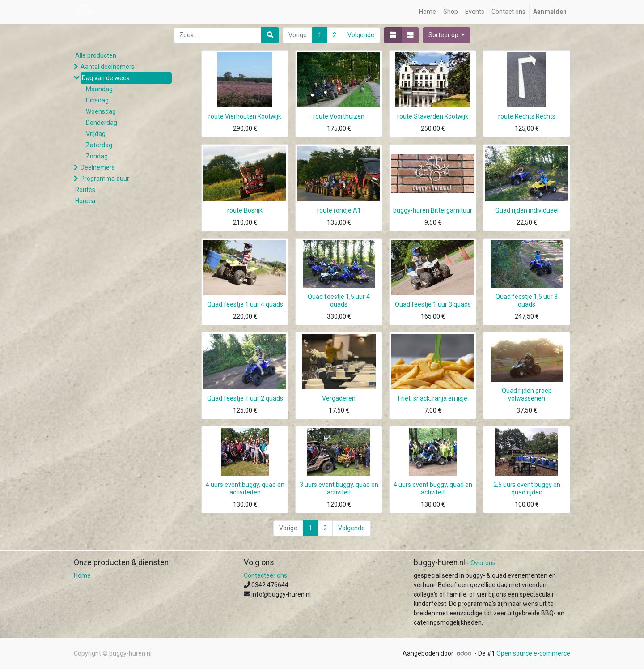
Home (82, 575)
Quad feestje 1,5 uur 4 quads (339, 300)
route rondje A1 (339, 210)
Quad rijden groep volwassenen (527, 394)
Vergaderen (339, 398)
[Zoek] (270, 35)
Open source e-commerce (533, 653)
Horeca (85, 201)
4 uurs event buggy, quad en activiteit (433, 488)
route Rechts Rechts (527, 116)
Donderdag (102, 123)
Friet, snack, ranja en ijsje (433, 398)
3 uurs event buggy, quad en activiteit (339, 488)
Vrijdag (96, 134)
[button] (447, 35)
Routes (85, 190)
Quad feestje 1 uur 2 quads (245, 398)
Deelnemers (98, 167)
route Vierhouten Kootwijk (245, 116)
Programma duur (105, 179)
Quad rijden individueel (527, 210)
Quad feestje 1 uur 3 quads (433, 304)
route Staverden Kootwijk (433, 116)
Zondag (97, 156)
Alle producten (96, 55)
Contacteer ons (265, 575)
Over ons (483, 563)
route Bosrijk (245, 210)
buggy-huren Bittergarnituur (433, 210)
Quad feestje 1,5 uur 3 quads (527, 300)
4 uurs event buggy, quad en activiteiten (245, 488)
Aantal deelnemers (108, 67)
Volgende (361, 35)
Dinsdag (97, 100)
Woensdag (101, 111)
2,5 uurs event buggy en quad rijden (527, 488)
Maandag (99, 89)
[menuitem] (428, 12)
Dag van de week (106, 78)
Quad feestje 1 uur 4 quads (245, 304)
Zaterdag (99, 145)
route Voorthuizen (339, 116)
